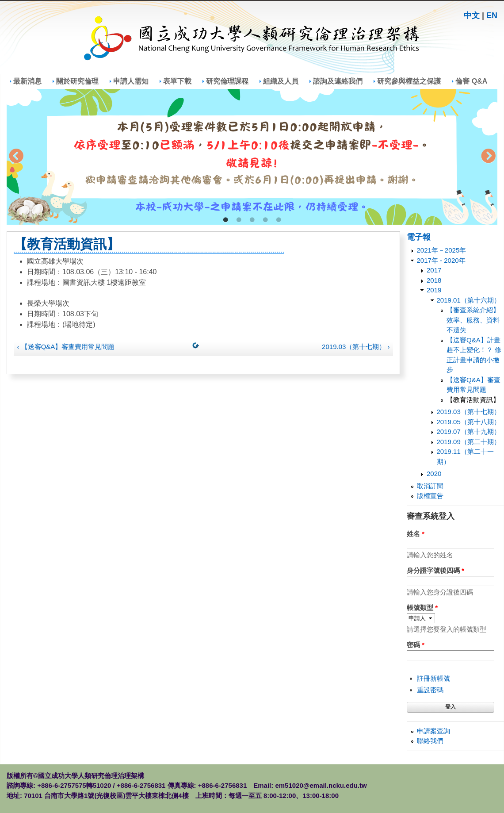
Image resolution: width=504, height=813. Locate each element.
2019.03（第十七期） (469, 412)
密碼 (416, 645)
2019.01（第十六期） (469, 300)
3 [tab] (252, 220)
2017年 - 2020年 (441, 260)
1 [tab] (225, 220)
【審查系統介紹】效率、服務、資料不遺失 (473, 320)
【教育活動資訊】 (473, 400)
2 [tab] (239, 220)
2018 (434, 280)
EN (492, 15)
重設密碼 (430, 690)
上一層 (198, 347)
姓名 (416, 534)
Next (488, 157)
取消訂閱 (430, 486)
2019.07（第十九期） (469, 431)
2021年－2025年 (442, 250)
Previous (16, 157)
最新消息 (27, 81)
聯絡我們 (430, 741)
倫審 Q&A (471, 81)
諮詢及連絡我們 (338, 81)
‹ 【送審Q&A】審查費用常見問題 (66, 347)
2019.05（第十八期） (469, 422)
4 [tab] (265, 220)
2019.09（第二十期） (469, 442)
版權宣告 (430, 496)
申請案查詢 (433, 731)
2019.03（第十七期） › (356, 347)
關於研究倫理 (77, 81)
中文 (472, 15)
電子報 (419, 237)
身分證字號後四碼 (435, 570)
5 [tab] (279, 220)
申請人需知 (131, 81)
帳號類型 (422, 608)
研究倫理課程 (227, 81)
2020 (434, 474)
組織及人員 (281, 81)
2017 (434, 270)
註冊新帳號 (433, 678)
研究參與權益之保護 (409, 81)
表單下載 (177, 81)
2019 (434, 290)
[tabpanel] (252, 157)
